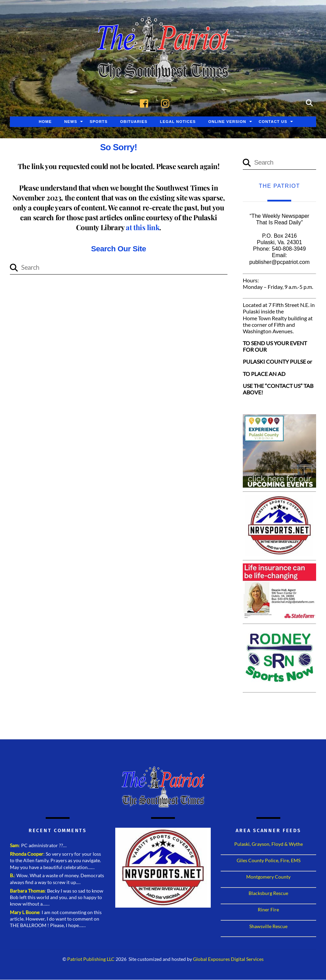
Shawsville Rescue (268, 926)
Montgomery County (268, 877)
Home (45, 122)
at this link (143, 227)
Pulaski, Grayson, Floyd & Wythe (269, 844)
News (71, 122)
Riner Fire (268, 910)
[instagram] (167, 103)
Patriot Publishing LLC (91, 960)
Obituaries (134, 122)
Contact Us (273, 122)
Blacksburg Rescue (268, 893)
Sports (99, 122)
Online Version (227, 122)
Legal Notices (178, 122)
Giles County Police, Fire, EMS (269, 861)
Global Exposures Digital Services (228, 960)
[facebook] (146, 103)
